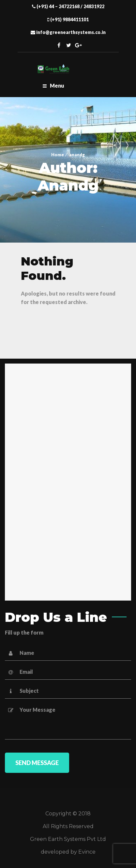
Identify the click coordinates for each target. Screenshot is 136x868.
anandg (77, 155)
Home (58, 155)
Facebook (59, 45)
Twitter (68, 45)
